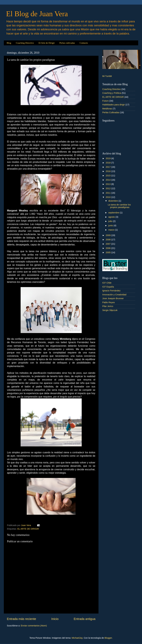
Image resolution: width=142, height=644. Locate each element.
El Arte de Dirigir (47, 43)
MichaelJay (77, 638)
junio (111, 225)
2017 (108, 167)
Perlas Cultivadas (111, 112)
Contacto (84, 43)
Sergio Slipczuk (110, 310)
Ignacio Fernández (111, 291)
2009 (108, 235)
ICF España (108, 287)
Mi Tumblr (107, 76)
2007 (108, 244)
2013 (108, 184)
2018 (108, 163)
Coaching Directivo (25, 43)
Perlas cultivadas (67, 43)
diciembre (113, 201)
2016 (108, 171)
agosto (112, 217)
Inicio (55, 619)
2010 (108, 197)
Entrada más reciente (22, 619)
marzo (112, 230)
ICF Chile (107, 283)
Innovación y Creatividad (114, 295)
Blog (9, 43)
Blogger (108, 638)
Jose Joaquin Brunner (113, 298)
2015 (108, 176)
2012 (108, 188)
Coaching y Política (112, 93)
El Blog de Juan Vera (37, 14)
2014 (108, 180)
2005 (108, 252)
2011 (108, 193)
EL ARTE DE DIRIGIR (28, 529)
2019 (108, 158)
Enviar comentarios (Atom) (34, 626)
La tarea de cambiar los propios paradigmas (119, 206)
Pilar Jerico (108, 306)
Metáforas (107, 109)
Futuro (106, 101)
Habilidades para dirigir (114, 105)
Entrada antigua (85, 619)
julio (111, 221)
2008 (108, 240)
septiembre (114, 213)
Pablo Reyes (109, 302)
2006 (108, 248)
